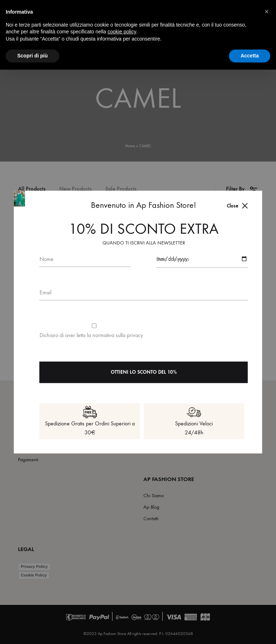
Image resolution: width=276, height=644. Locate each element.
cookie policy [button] (122, 32)
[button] (267, 11)
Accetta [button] (250, 56)
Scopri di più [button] (33, 56)
